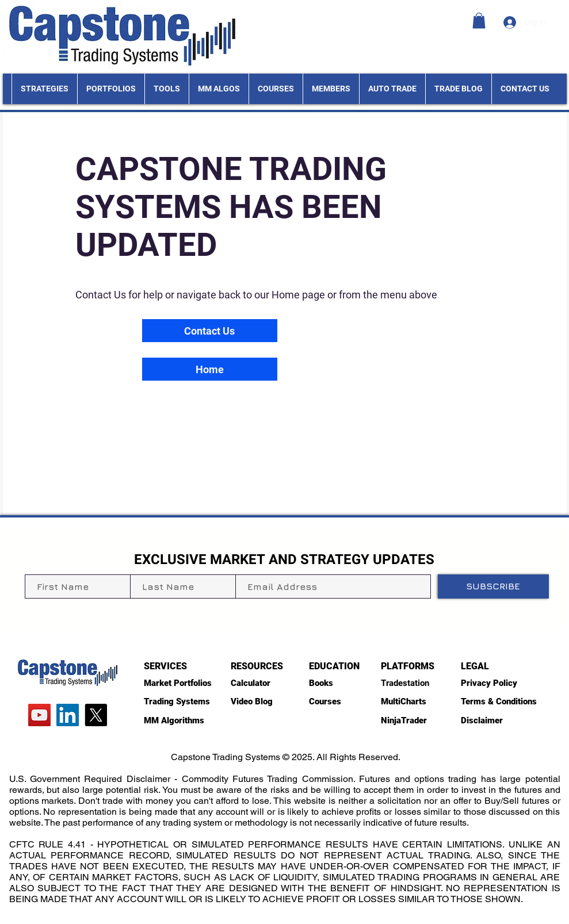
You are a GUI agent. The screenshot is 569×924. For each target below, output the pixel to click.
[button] (479, 20)
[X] (96, 715)
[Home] (210, 369)
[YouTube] (39, 715)
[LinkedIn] (68, 715)
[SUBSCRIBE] (493, 586)
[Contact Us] (210, 331)
